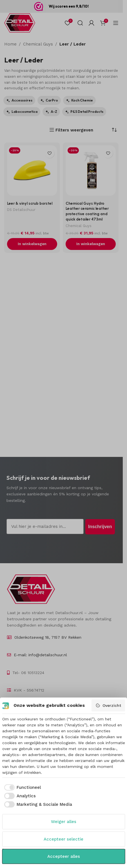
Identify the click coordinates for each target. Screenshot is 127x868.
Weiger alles (64, 822)
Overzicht (108, 705)
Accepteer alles (64, 856)
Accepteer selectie (64, 839)
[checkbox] (22, 788)
